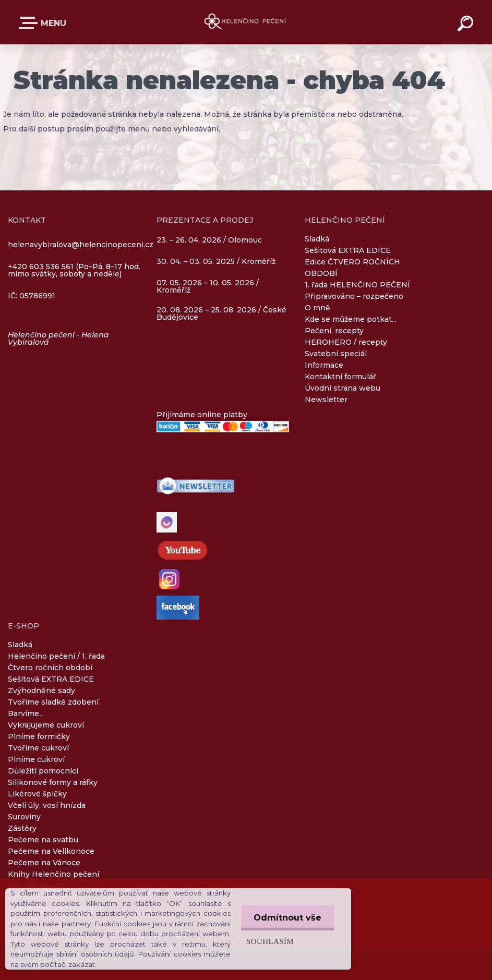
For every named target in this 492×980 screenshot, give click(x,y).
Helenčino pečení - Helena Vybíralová (58, 338)
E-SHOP (30, 23)
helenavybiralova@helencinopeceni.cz (81, 245)
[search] (467, 25)
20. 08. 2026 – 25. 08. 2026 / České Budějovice (221, 313)
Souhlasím (269, 941)
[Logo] (246, 22)
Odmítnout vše (287, 918)
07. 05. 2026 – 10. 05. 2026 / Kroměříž (208, 286)
